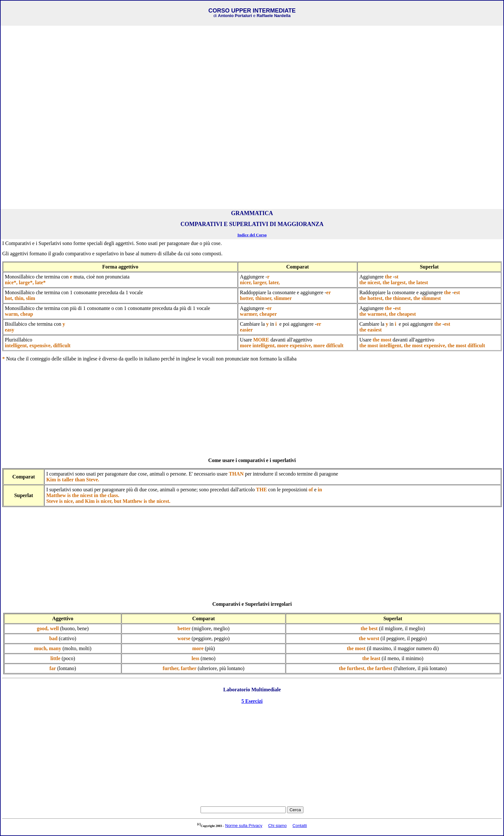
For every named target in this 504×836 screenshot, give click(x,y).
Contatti (300, 826)
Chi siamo (277, 826)
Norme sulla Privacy (244, 826)
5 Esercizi (252, 701)
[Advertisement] (252, 72)
